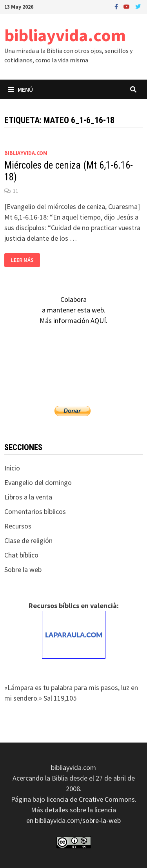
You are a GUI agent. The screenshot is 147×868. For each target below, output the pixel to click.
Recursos (18, 526)
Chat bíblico (21, 555)
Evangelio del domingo (38, 482)
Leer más (24, 260)
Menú (21, 89)
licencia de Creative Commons (91, 799)
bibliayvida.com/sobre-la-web (78, 820)
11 (16, 191)
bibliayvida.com (65, 35)
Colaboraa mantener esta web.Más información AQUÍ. (73, 310)
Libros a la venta (28, 497)
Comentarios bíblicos (35, 511)
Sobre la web (23, 569)
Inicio (12, 468)
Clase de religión (28, 540)
